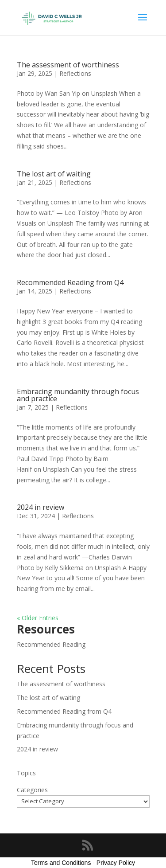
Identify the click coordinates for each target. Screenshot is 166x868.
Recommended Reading (51, 644)
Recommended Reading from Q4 (70, 282)
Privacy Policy (116, 863)
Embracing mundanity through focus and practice (78, 395)
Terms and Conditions (61, 863)
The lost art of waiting (54, 174)
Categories (32, 790)
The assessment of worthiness (68, 65)
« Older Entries (38, 618)
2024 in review (41, 507)
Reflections (75, 73)
